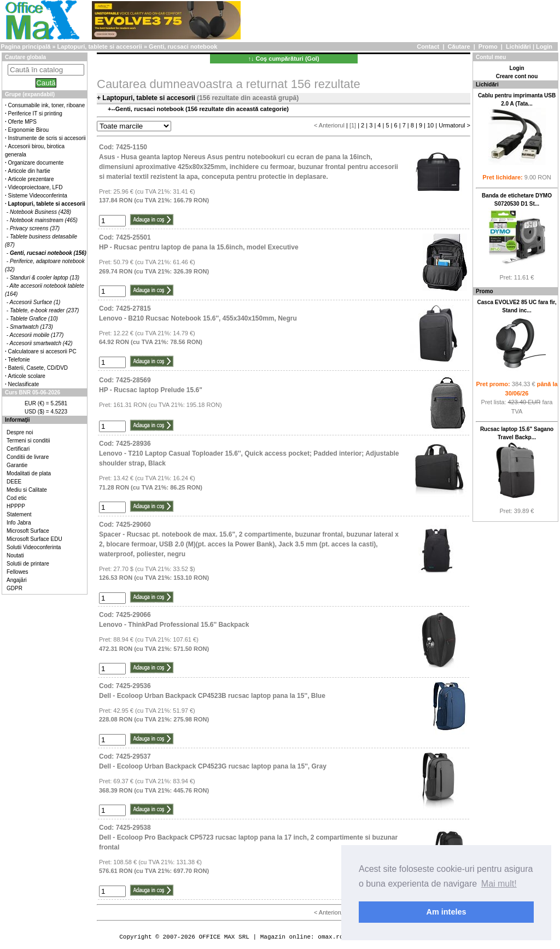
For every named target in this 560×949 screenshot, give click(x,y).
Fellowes (17, 572)
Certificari (18, 449)
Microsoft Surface (28, 531)
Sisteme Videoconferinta (38, 196)
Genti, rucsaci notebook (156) (48, 253)
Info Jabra (19, 523)
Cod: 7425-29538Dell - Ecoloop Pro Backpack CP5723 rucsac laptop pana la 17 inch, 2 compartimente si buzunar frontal (248, 837)
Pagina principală (25, 46)
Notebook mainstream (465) (44, 220)
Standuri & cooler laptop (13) (45, 278)
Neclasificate (24, 384)
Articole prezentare (31, 179)
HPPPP (16, 506)
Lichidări (518, 46)
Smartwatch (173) (31, 327)
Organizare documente (36, 163)
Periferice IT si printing (35, 113)
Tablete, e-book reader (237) (44, 310)
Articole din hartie (29, 171)
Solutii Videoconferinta (34, 547)
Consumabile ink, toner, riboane (47, 105)
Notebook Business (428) (40, 212)
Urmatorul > (454, 125)
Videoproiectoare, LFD (36, 187)
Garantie (17, 465)
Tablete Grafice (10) (34, 319)
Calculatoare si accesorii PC (42, 351)
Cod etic (17, 498)
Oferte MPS (22, 122)
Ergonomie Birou (28, 130)
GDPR (14, 588)
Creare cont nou (517, 76)
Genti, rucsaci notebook (183, 46)
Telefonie (19, 360)
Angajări (17, 580)
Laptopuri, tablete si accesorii (100, 46)
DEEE (14, 482)
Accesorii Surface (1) (35, 302)
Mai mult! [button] (499, 884)
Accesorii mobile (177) (37, 335)
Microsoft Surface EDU (34, 539)
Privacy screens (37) (35, 228)
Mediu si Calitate (27, 490)
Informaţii (17, 420)
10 (430, 125)
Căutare (459, 46)
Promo (488, 46)
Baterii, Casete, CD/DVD (38, 368)
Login (544, 46)
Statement (19, 514)
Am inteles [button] (447, 912)
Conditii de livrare (28, 457)
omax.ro (330, 937)
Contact (428, 46)
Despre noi (20, 432)
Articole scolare (27, 376)
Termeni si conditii (28, 441)
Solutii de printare (28, 564)
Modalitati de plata (29, 473)
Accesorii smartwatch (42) (41, 343)
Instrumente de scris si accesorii (47, 138)
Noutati (15, 555)
